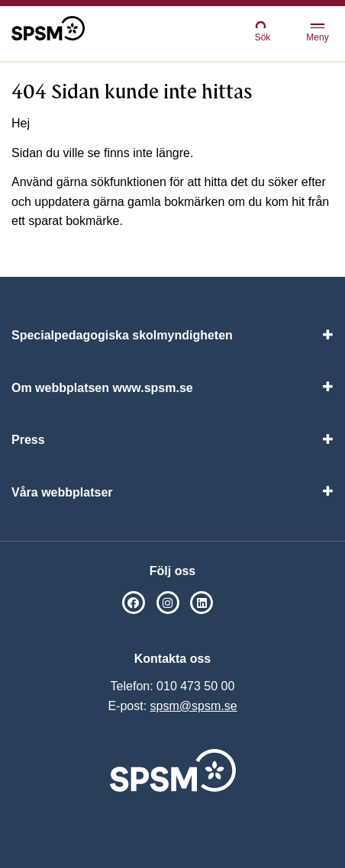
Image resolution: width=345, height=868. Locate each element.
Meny (317, 33)
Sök (263, 31)
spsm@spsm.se (194, 706)
